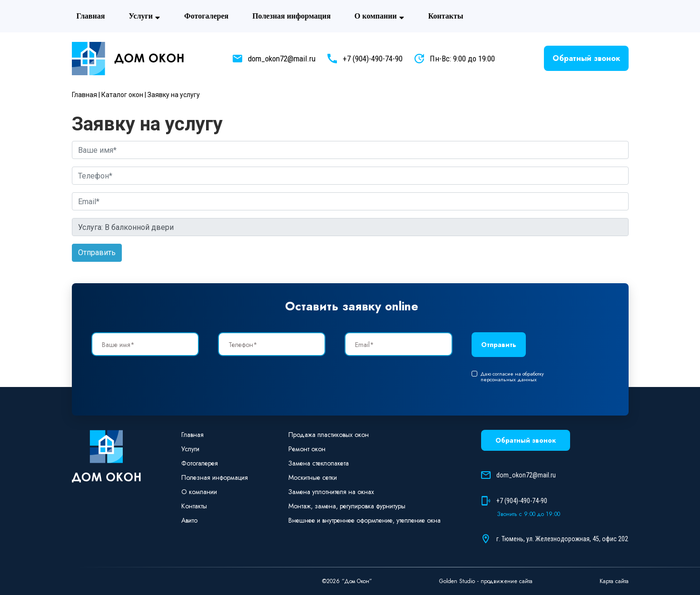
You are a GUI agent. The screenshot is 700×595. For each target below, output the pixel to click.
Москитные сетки (313, 477)
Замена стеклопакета (319, 463)
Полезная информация (291, 16)
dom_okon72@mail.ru (282, 59)
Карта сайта (614, 581)
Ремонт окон (307, 449)
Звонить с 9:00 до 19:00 (528, 514)
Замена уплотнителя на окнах (331, 492)
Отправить (97, 253)
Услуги (144, 16)
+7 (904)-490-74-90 (373, 59)
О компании (380, 16)
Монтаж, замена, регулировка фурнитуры (347, 506)
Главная (91, 16)
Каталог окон (122, 95)
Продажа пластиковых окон (329, 435)
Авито (496, 16)
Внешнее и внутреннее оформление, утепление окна (365, 520)
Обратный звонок (586, 58)
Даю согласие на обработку (508, 377)
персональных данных (509, 379)
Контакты (446, 16)
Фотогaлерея (206, 16)
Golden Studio (457, 581)
